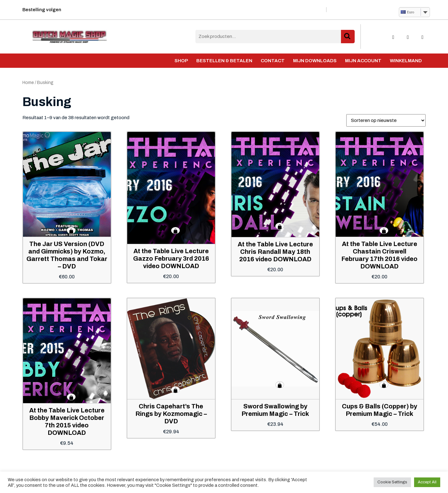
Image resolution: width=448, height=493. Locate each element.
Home (28, 83)
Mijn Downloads (315, 61)
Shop (181, 61)
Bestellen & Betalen (224, 61)
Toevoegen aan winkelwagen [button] (71, 230)
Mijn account (363, 61)
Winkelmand (406, 61)
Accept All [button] (427, 482)
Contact (273, 61)
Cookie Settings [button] (392, 482)
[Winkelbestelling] (386, 120)
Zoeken (348, 37)
